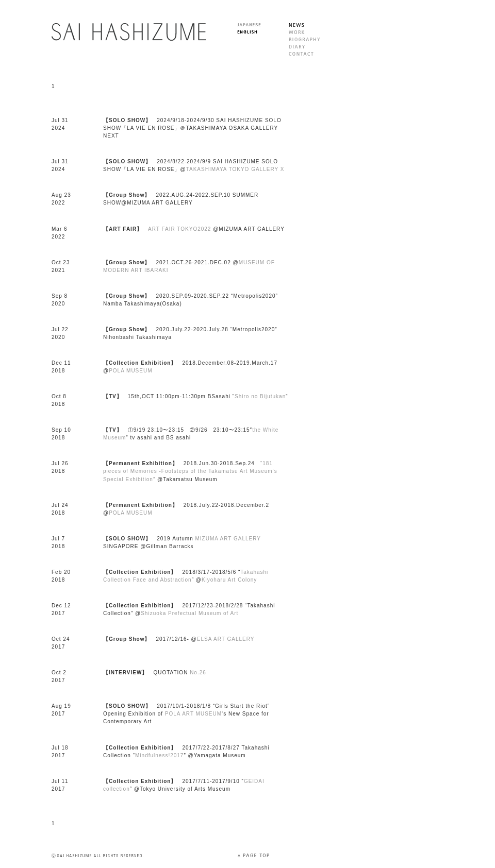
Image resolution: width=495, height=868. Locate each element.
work (297, 32)
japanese (249, 25)
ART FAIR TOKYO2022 (179, 229)
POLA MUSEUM (130, 371)
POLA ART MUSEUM (193, 714)
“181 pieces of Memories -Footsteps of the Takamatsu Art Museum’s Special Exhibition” (190, 471)
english (247, 32)
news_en (296, 25)
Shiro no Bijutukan (260, 396)
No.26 (198, 673)
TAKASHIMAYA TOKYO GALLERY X (235, 169)
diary (297, 47)
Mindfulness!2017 (159, 755)
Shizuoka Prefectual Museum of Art (189, 613)
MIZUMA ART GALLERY (228, 539)
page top (253, 856)
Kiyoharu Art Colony (229, 580)
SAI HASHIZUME (129, 32)
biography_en (304, 39)
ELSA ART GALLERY (226, 639)
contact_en (301, 54)
